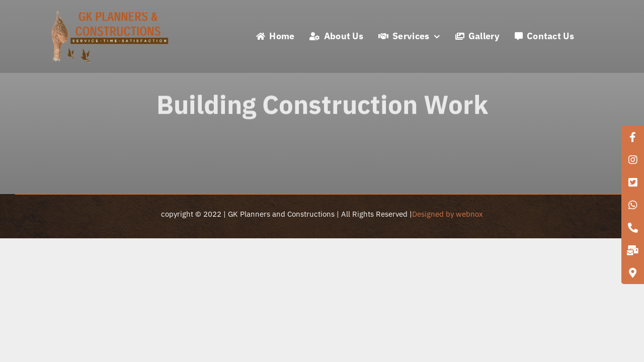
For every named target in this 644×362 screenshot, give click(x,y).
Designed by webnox (448, 214)
